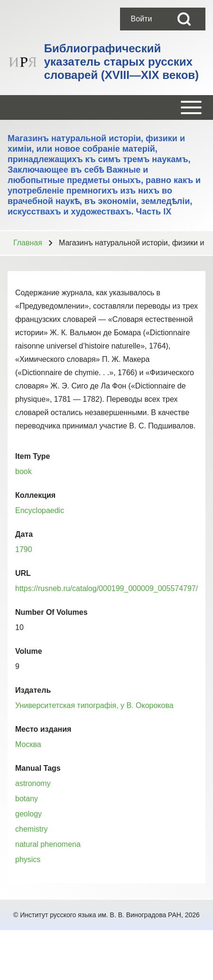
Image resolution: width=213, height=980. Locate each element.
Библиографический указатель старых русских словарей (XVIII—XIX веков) (121, 62)
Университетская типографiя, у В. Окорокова (94, 705)
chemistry (31, 829)
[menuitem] (141, 19)
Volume (29, 651)
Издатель (33, 690)
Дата (24, 534)
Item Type (33, 456)
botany (27, 799)
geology (28, 814)
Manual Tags (38, 768)
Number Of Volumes (51, 612)
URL (23, 573)
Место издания (43, 729)
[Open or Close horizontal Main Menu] (106, 107)
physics (28, 859)
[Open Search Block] (184, 19)
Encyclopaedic (40, 510)
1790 (24, 549)
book (23, 471)
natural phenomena (48, 844)
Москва (28, 744)
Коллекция (35, 495)
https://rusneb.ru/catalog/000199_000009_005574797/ (106, 588)
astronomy (33, 783)
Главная (28, 243)
